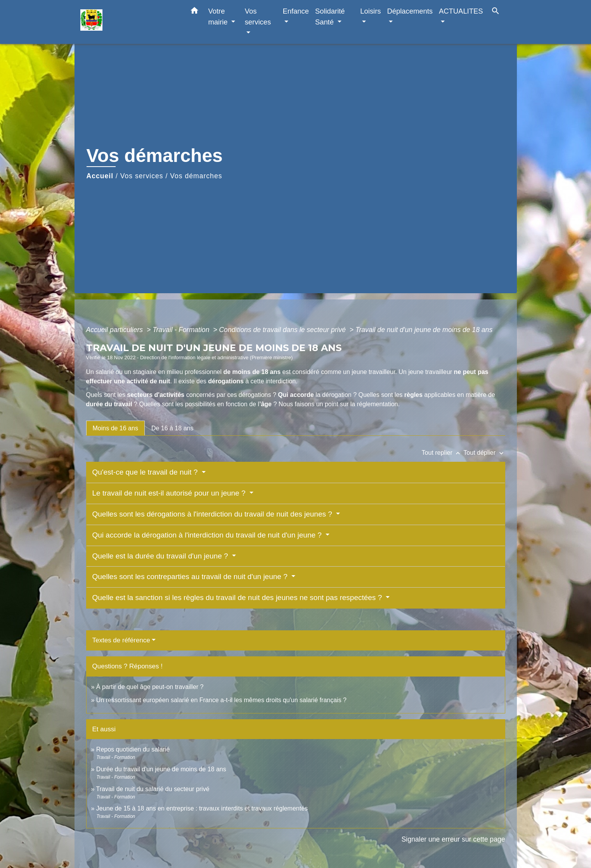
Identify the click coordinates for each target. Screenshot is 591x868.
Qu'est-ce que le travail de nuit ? (146, 472)
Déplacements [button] (410, 11)
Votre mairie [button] (219, 17)
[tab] (115, 428)
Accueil (100, 176)
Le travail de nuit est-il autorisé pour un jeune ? (170, 493)
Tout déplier (484, 453)
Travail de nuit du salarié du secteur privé (153, 789)
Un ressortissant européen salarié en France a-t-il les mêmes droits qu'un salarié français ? (221, 700)
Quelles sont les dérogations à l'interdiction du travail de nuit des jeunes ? (213, 514)
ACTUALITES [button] (461, 11)
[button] (194, 12)
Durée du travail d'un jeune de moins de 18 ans (161, 769)
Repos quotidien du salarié (133, 749)
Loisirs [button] (370, 11)
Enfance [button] (295, 11)
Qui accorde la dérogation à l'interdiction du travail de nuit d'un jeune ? (208, 535)
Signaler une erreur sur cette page (453, 839)
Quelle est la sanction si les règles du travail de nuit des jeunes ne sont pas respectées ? (238, 598)
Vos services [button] (258, 17)
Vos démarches (196, 176)
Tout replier (443, 453)
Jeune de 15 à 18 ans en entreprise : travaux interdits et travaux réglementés (202, 808)
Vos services (142, 176)
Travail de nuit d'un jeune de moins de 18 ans (424, 330)
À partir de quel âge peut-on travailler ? (150, 687)
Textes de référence (121, 640)
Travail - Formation (182, 330)
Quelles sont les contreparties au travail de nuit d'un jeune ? (191, 577)
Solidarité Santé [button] (330, 17)
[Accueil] (129, 22)
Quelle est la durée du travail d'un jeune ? (161, 556)
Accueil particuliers (116, 330)
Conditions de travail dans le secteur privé (283, 330)
